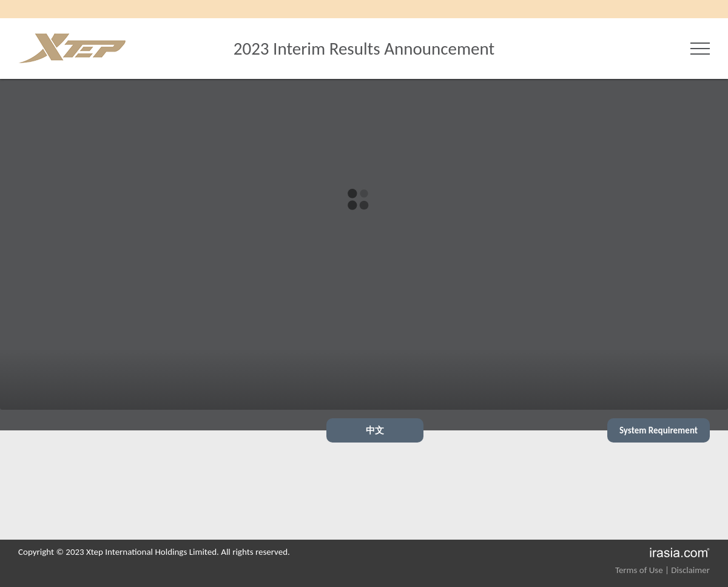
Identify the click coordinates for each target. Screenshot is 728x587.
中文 (375, 430)
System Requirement (659, 430)
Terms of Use (639, 570)
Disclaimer (690, 570)
